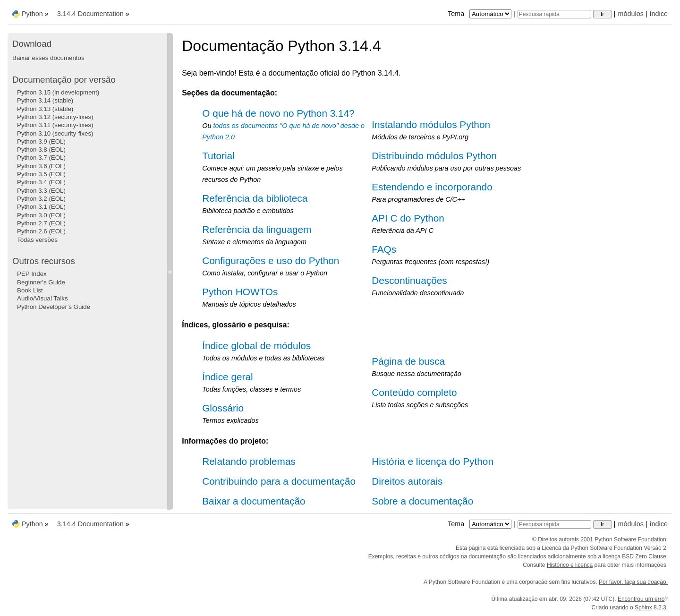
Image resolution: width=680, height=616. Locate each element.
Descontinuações (409, 280)
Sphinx (643, 607)
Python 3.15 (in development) (58, 92)
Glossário (223, 408)
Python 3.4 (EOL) (41, 182)
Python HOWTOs (240, 292)
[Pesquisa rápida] (554, 14)
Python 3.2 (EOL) (41, 199)
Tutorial (218, 156)
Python (32, 14)
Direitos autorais (407, 481)
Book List (30, 290)
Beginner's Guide (41, 282)
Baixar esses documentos (48, 58)
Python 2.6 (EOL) (41, 231)
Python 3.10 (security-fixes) (55, 133)
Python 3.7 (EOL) (41, 158)
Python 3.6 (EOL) (41, 166)
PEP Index (32, 274)
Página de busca (408, 361)
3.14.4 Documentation (90, 14)
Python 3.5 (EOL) (41, 174)
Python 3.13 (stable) (45, 109)
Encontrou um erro (641, 599)
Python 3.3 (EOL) (41, 191)
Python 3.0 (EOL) (41, 215)
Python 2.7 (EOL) (41, 223)
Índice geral (228, 377)
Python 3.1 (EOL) (41, 207)
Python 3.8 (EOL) (41, 150)
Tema (480, 14)
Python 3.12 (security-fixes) (55, 117)
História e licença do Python (433, 461)
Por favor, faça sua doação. (633, 582)
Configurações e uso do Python (271, 261)
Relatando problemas (249, 461)
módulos (630, 14)
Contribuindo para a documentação (279, 481)
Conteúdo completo (414, 392)
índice (659, 14)
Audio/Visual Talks (42, 298)
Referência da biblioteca (255, 198)
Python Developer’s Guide (54, 307)
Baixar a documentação (254, 501)
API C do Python (408, 218)
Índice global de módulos (256, 346)
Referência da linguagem (257, 229)
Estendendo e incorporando (432, 187)
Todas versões (37, 240)
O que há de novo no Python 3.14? (278, 113)
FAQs (384, 249)
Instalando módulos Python (431, 124)
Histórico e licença (570, 565)
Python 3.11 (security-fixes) (55, 125)
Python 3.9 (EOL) (41, 141)
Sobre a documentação (422, 501)
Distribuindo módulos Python (434, 156)
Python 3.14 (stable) (45, 100)
